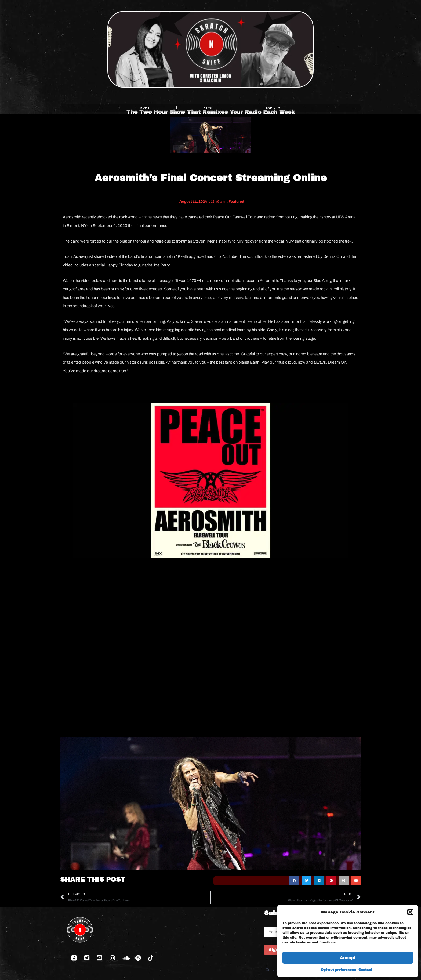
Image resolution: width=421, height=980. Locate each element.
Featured (236, 202)
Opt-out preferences (338, 970)
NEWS (208, 108)
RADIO (273, 108)
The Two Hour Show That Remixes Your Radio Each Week (211, 92)
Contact (365, 970)
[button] (410, 912)
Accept (348, 958)
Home (145, 108)
